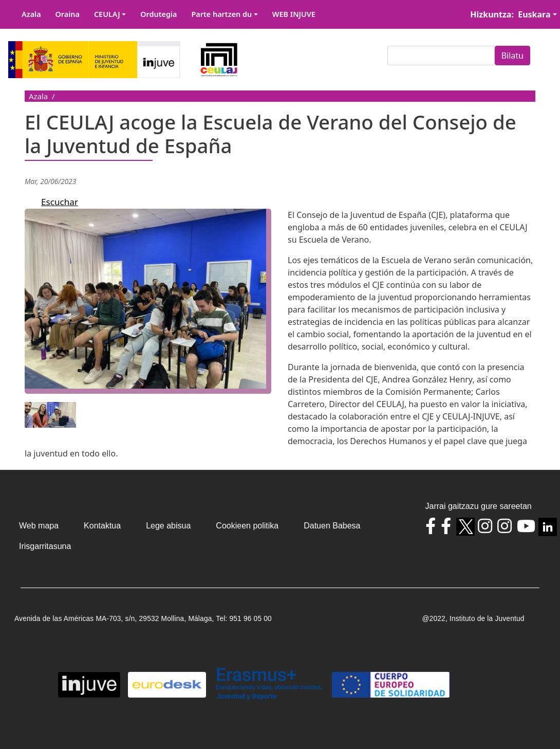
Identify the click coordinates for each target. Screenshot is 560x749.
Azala (31, 14)
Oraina (68, 14)
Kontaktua (102, 526)
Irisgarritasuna (45, 546)
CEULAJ (107, 14)
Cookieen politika (247, 526)
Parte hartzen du (221, 14)
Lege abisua (168, 526)
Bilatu (512, 56)
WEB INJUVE (294, 14)
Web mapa (39, 526)
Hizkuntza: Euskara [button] (510, 14)
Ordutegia (158, 14)
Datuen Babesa (332, 526)
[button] (152, 304)
